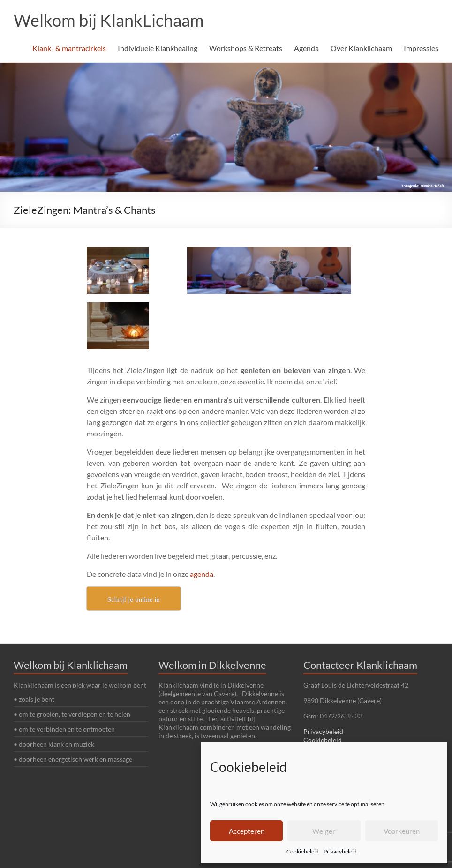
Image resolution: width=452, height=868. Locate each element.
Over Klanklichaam (361, 48)
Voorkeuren (402, 831)
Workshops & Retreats (246, 48)
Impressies (421, 48)
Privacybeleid (340, 851)
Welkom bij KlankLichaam (109, 20)
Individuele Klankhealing (158, 48)
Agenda (306, 48)
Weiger (324, 831)
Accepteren (247, 831)
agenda (202, 574)
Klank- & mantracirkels (69, 48)
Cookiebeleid (303, 851)
